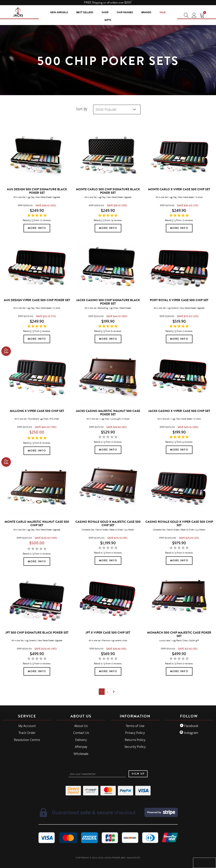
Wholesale (81, 754)
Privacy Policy (135, 733)
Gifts (108, 20)
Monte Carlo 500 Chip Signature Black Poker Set (108, 191)
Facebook (189, 726)
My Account (27, 726)
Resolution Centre (27, 740)
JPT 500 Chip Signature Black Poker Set (37, 633)
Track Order (27, 733)
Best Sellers (85, 12)
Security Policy (135, 746)
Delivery (81, 740)
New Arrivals (59, 12)
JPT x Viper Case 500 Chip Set (108, 633)
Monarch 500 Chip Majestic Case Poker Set (179, 634)
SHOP (105, 12)
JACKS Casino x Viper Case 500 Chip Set (179, 411)
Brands (146, 12)
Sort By (82, 109)
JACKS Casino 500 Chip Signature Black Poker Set (108, 302)
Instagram (189, 733)
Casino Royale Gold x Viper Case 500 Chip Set (179, 524)
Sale (163, 12)
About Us (81, 726)
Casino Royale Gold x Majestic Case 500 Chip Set (108, 524)
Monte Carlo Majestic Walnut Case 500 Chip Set (37, 524)
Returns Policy (135, 740)
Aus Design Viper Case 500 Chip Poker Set (37, 300)
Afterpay (81, 746)
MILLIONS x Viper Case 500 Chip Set (37, 411)
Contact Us (81, 733)
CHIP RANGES (125, 12)
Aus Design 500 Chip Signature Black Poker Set (37, 191)
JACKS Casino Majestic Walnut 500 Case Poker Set (108, 413)
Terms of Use (135, 726)
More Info (37, 228)
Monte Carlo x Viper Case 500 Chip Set (179, 189)
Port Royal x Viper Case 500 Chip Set (179, 300)
